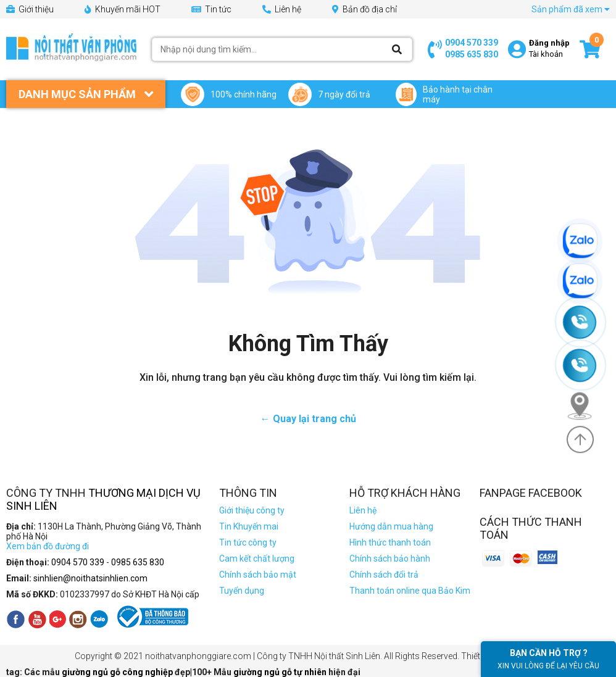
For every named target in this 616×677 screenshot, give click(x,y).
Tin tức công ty (248, 542)
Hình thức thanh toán (390, 542)
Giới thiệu (30, 9)
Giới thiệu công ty (252, 510)
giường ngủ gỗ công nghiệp (118, 672)
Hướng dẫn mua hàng (391, 526)
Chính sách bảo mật (258, 575)
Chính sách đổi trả (384, 575)
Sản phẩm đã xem (571, 9)
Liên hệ (282, 9)
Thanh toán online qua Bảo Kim (410, 591)
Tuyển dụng (242, 591)
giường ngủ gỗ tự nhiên (281, 672)
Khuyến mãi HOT (123, 9)
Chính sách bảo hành (390, 559)
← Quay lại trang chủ (308, 419)
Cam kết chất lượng (257, 559)
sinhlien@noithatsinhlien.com (90, 578)
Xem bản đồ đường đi (48, 546)
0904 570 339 (472, 43)
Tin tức (211, 9)
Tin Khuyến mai (249, 526)
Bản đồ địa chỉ (364, 9)
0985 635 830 (472, 54)
